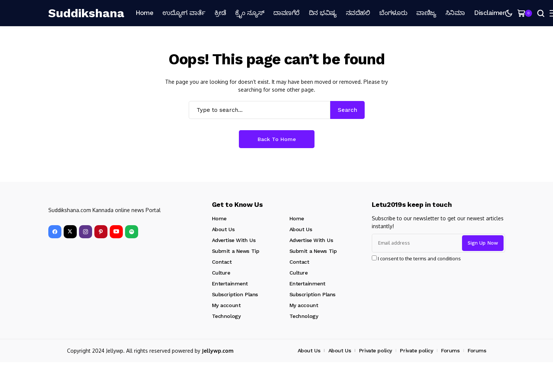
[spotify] (132, 232)
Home (219, 218)
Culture (221, 273)
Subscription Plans (235, 294)
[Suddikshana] (86, 13)
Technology (226, 316)
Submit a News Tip (236, 251)
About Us (223, 229)
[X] (70, 232)
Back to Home (277, 139)
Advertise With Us (234, 240)
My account (226, 305)
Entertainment (230, 284)
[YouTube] (116, 232)
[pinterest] (101, 232)
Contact (222, 262)
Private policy (376, 350)
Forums (450, 350)
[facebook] (55, 232)
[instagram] (86, 232)
